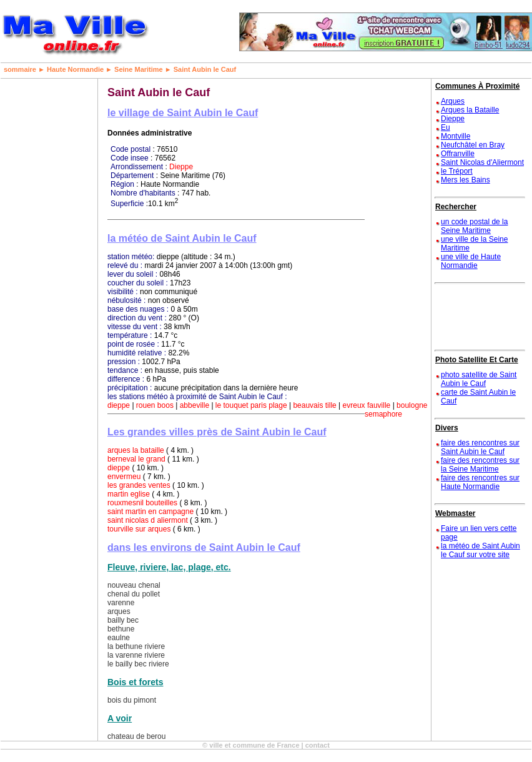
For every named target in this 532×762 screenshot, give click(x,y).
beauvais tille (314, 405)
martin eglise (129, 494)
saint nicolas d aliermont (148, 520)
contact (318, 745)
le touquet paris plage (251, 405)
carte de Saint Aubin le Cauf (478, 397)
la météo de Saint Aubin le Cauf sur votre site (480, 550)
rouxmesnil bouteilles (142, 503)
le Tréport (457, 171)
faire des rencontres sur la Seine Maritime (480, 465)
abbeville (195, 405)
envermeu (124, 477)
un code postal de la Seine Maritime (474, 226)
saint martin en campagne (150, 512)
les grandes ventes (139, 485)
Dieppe (181, 167)
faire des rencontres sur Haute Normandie (480, 482)
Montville (456, 136)
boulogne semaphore (396, 410)
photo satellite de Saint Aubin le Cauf (479, 379)
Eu (446, 127)
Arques (453, 101)
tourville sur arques (139, 529)
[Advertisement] (41, 266)
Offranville (458, 154)
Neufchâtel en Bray (473, 145)
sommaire (20, 69)
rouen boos (155, 405)
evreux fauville (367, 405)
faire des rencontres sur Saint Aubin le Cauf (480, 447)
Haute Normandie (75, 69)
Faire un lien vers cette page (479, 533)
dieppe (119, 405)
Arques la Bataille (470, 110)
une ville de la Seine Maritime (474, 244)
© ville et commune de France (251, 745)
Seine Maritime (139, 69)
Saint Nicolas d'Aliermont (482, 162)
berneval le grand (136, 459)
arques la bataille (136, 450)
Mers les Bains (465, 180)
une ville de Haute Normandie (471, 261)
